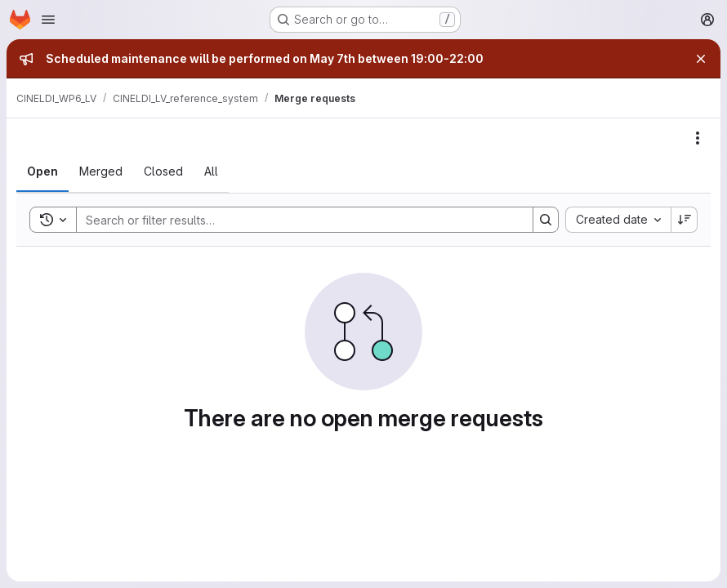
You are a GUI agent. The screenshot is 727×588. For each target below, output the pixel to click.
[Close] (701, 59)
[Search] (297, 220)
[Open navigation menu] (48, 20)
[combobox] (618, 220)
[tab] (42, 171)
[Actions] (698, 138)
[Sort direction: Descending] (685, 220)
